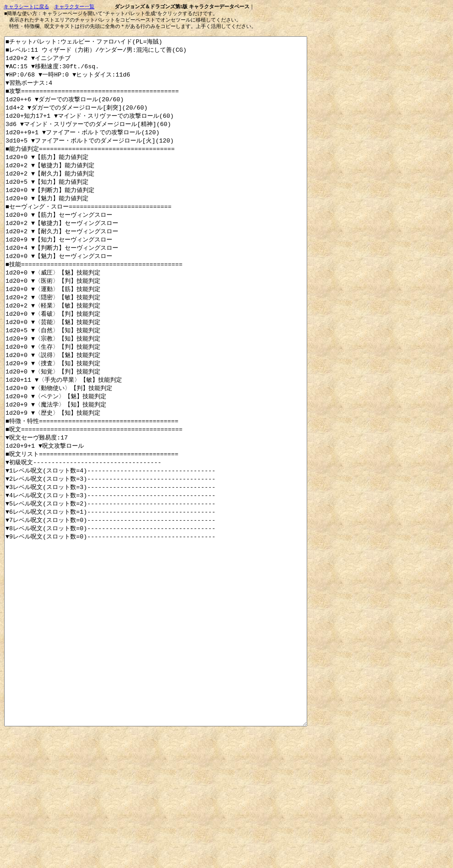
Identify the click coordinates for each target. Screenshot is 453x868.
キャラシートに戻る (26, 7)
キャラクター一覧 (74, 7)
